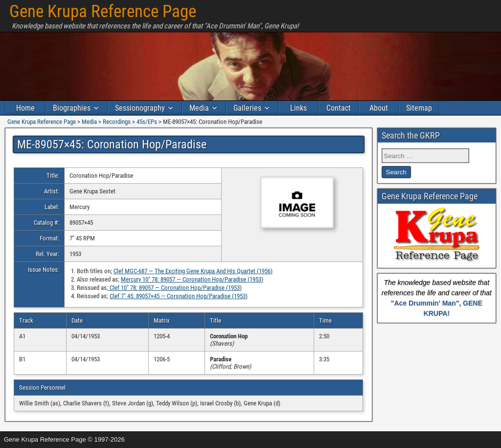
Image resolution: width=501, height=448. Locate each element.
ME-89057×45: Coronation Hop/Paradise (112, 144)
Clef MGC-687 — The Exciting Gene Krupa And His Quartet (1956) (193, 271)
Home (25, 108)
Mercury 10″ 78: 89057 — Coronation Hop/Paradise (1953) (192, 279)
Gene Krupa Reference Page (103, 12)
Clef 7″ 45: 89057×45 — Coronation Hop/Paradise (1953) (179, 296)
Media (199, 108)
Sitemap (419, 108)
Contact (339, 108)
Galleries (247, 108)
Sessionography (140, 108)
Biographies (72, 108)
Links (298, 108)
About (379, 108)
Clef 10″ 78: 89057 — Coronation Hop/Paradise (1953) (175, 288)
